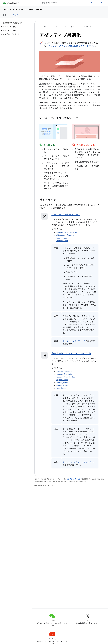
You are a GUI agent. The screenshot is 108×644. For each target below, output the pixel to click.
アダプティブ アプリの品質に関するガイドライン (72, 46)
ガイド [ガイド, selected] (15, 15)
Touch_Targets (62, 238)
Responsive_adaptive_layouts (67, 232)
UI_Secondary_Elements (65, 235)
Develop (7, 9)
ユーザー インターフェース (66, 215)
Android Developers (46, 27)
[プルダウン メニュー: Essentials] (36, 3)
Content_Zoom (62, 385)
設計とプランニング (50, 3)
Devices (19, 9)
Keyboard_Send (62, 380)
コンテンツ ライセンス (74, 479)
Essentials (29, 3)
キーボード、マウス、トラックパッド (71, 354)
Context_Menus (62, 383)
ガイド (89, 27)
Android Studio (97, 3)
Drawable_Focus (62, 241)
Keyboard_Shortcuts (64, 374)
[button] (15, 27)
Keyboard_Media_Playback (66, 377)
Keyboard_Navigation (64, 371)
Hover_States (61, 388)
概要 (5, 15)
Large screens (34, 9)
